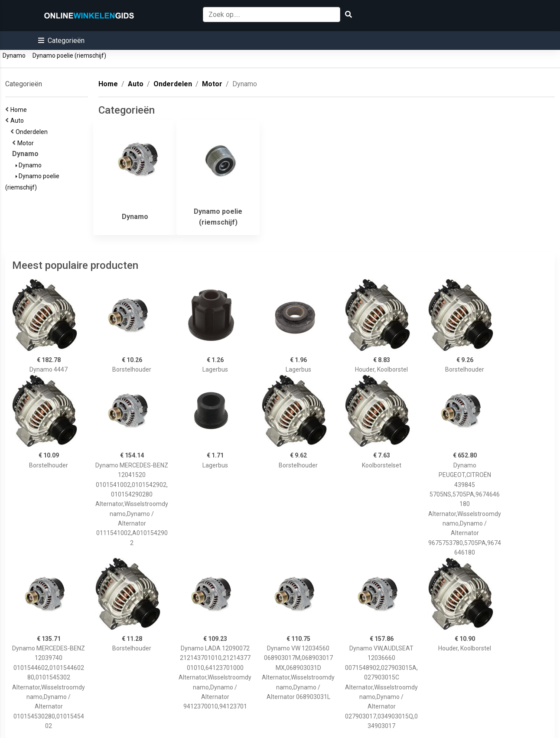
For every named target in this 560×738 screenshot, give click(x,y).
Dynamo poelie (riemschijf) (69, 56)
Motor (27, 143)
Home (20, 110)
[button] (61, 41)
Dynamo (14, 56)
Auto (18, 121)
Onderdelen (33, 132)
